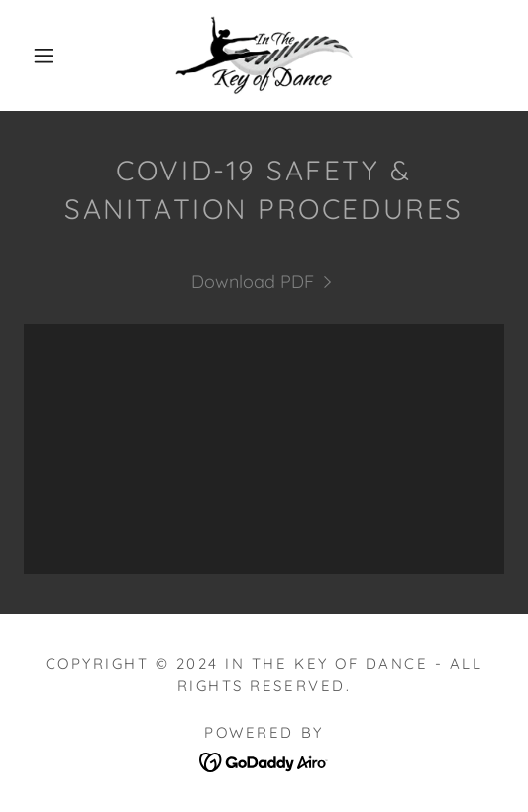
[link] (264, 56)
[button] (48, 56)
